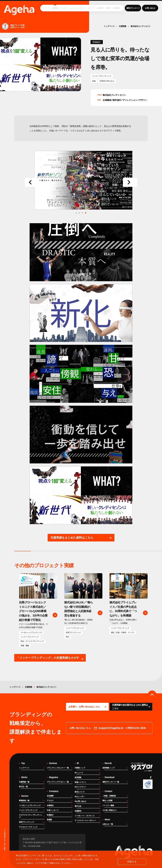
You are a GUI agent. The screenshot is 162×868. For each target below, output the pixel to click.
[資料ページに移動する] (131, 707)
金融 (94, 81)
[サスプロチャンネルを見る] (142, 767)
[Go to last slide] (32, 182)
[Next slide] (130, 182)
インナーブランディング (102, 76)
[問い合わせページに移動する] (87, 707)
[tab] (86, 213)
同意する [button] (132, 862)
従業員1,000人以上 (107, 81)
